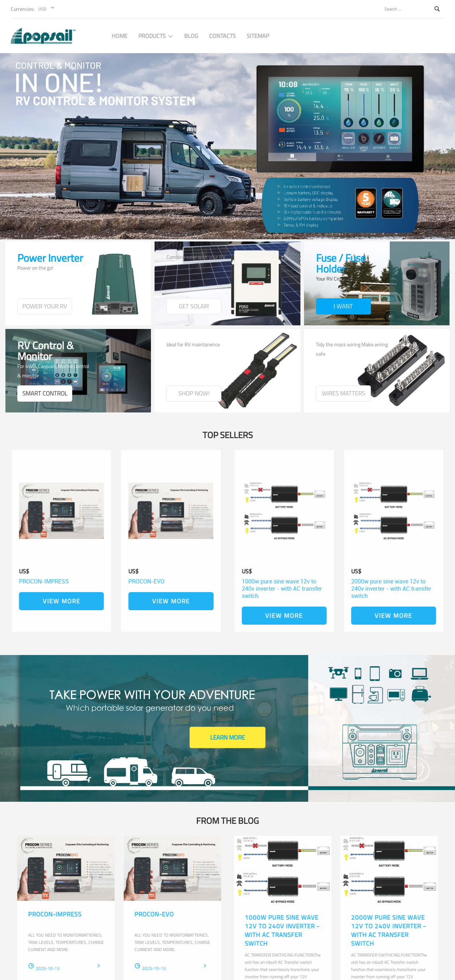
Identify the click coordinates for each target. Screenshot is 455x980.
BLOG (191, 36)
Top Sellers (228, 435)
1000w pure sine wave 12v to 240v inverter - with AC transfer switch (285, 589)
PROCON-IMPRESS (47, 581)
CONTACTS (222, 36)
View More (65, 601)
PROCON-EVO (143, 581)
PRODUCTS (156, 36)
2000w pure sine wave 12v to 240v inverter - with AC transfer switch (388, 589)
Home (120, 36)
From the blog (227, 821)
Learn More (227, 737)
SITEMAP (258, 36)
